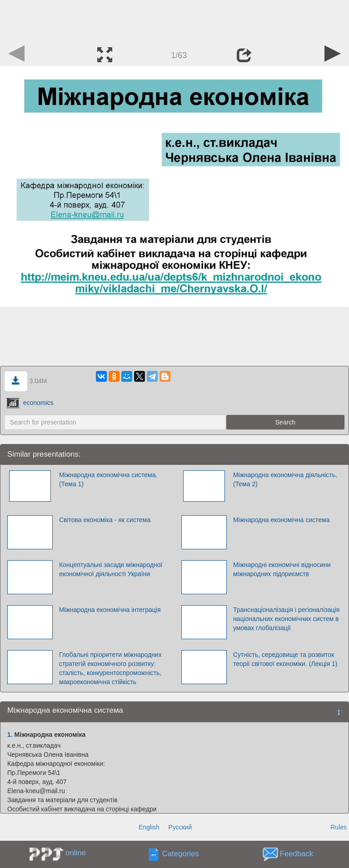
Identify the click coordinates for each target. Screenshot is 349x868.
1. (10, 735)
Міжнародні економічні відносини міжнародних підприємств (282, 569)
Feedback (297, 854)
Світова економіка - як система (105, 520)
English (149, 827)
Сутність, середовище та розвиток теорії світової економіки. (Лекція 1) (285, 659)
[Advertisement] (174, 20)
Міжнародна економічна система (282, 520)
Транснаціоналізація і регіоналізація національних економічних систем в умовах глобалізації (286, 619)
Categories (181, 854)
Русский (180, 827)
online (76, 853)
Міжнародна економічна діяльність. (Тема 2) (285, 479)
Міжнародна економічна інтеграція (110, 610)
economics (30, 403)
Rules (339, 827)
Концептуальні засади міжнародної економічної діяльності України (111, 569)
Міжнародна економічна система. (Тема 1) (108, 479)
